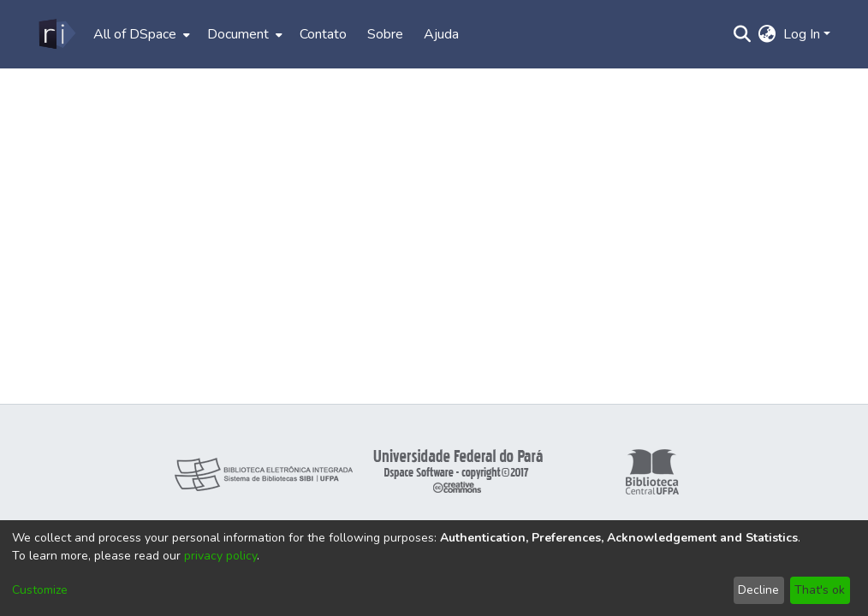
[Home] (56, 34)
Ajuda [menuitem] (441, 34)
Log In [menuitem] (802, 34)
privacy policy (220, 556)
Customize (40, 590)
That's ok (820, 590)
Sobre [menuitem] (385, 34)
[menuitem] (140, 34)
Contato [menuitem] (323, 34)
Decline (758, 590)
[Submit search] (743, 34)
